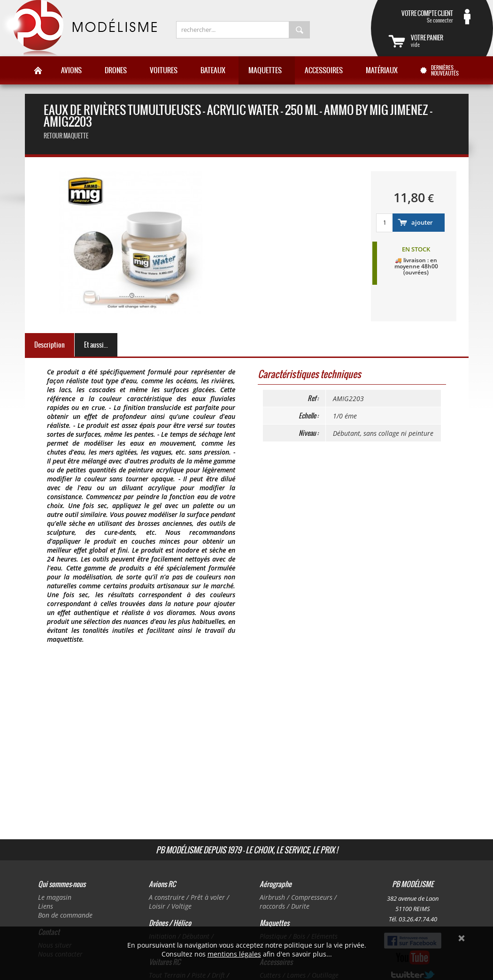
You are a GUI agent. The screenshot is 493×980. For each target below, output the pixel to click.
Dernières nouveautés (445, 70)
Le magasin (55, 897)
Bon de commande (65, 915)
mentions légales (234, 954)
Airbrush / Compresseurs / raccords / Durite (298, 902)
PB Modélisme (78, 28)
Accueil (38, 70)
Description (50, 345)
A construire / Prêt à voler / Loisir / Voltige (189, 902)
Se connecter (421, 16)
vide (443, 41)
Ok (462, 938)
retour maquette (66, 136)
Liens (46, 906)
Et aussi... (96, 345)
